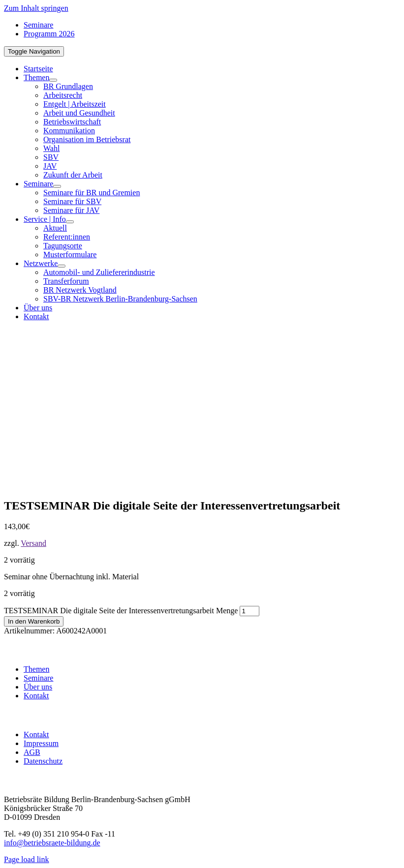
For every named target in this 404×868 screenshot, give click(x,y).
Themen (36, 669)
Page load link (27, 859)
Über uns (38, 687)
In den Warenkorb (34, 621)
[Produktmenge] (249, 611)
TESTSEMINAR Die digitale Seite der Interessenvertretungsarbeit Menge (121, 611)
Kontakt (36, 696)
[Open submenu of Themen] (53, 80)
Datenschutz (43, 761)
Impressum (41, 743)
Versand (33, 543)
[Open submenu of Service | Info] (70, 222)
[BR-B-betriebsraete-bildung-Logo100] (343, 375)
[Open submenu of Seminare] (57, 186)
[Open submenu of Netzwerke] (62, 266)
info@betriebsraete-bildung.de (52, 843)
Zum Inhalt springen (36, 8)
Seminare (38, 678)
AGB (32, 752)
